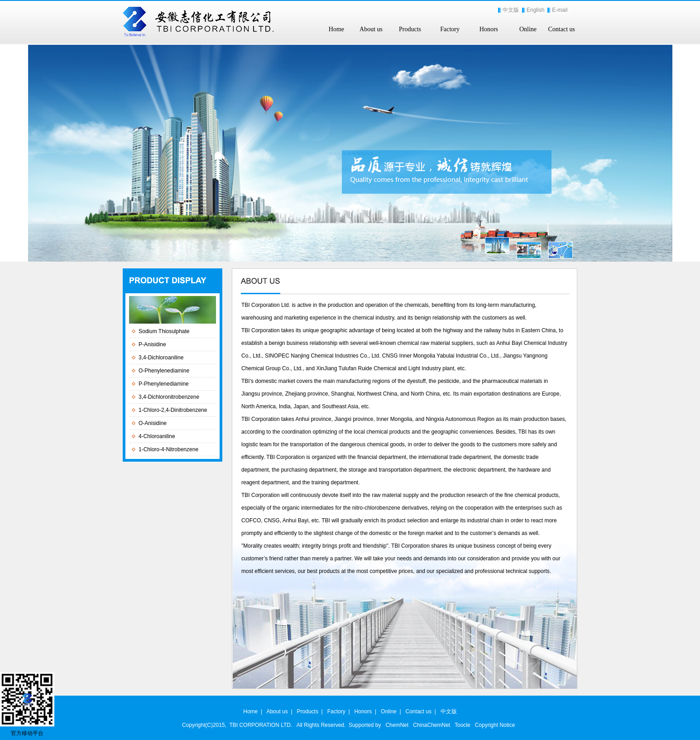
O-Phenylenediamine (164, 371)
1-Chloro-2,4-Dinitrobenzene (173, 410)
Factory (450, 29)
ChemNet (397, 725)
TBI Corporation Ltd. (266, 305)
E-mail (560, 10)
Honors (489, 29)
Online (528, 29)
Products (410, 29)
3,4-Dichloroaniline (161, 358)
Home (336, 29)
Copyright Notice (495, 725)
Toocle (463, 725)
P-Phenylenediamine (164, 384)
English (535, 10)
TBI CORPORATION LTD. (261, 725)
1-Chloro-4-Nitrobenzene (168, 449)
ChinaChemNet (432, 725)
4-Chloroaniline (157, 436)
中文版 (511, 10)
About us (371, 29)
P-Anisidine (152, 344)
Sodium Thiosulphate (164, 331)
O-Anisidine (153, 423)
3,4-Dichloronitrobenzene (169, 397)
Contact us (562, 29)
